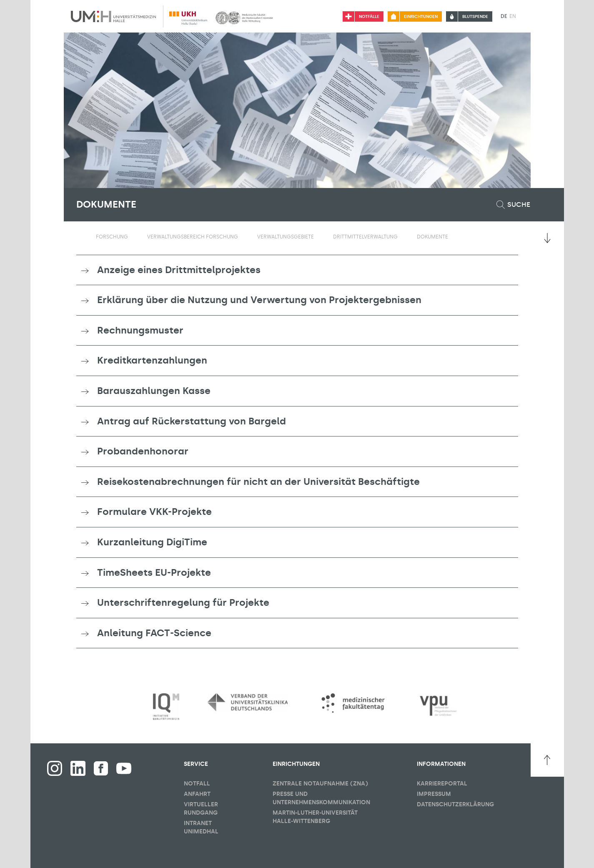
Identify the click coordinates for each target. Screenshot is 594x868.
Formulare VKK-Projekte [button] (154, 512)
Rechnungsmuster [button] (140, 330)
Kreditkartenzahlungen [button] (152, 360)
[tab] (297, 270)
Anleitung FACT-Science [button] (154, 633)
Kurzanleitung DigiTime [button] (152, 542)
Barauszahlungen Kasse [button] (154, 391)
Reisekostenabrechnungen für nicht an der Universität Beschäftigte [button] (258, 482)
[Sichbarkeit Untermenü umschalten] (133, 237)
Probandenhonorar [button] (143, 451)
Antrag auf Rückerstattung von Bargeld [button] (192, 421)
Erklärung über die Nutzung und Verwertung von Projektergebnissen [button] (259, 300)
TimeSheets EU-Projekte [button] (154, 572)
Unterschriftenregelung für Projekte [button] (183, 602)
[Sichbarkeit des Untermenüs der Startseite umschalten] (80, 236)
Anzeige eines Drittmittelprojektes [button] (179, 270)
